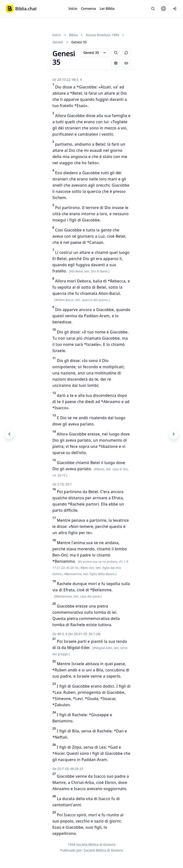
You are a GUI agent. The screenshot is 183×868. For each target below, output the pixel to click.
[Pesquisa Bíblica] (153, 9)
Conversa (88, 8)
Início (73, 8)
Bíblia (73, 35)
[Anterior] (9, 434)
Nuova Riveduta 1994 (102, 35)
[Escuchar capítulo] (126, 63)
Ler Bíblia (107, 8)
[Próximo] (174, 434)
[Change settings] (116, 63)
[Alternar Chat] (126, 53)
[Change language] (163, 9)
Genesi (58, 42)
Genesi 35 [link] (79, 42)
